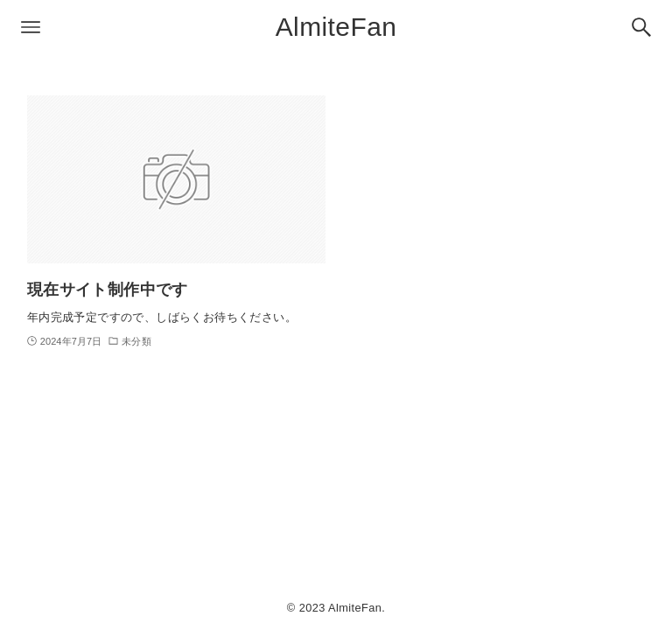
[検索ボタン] (641, 27)
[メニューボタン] (31, 27)
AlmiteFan (336, 27)
